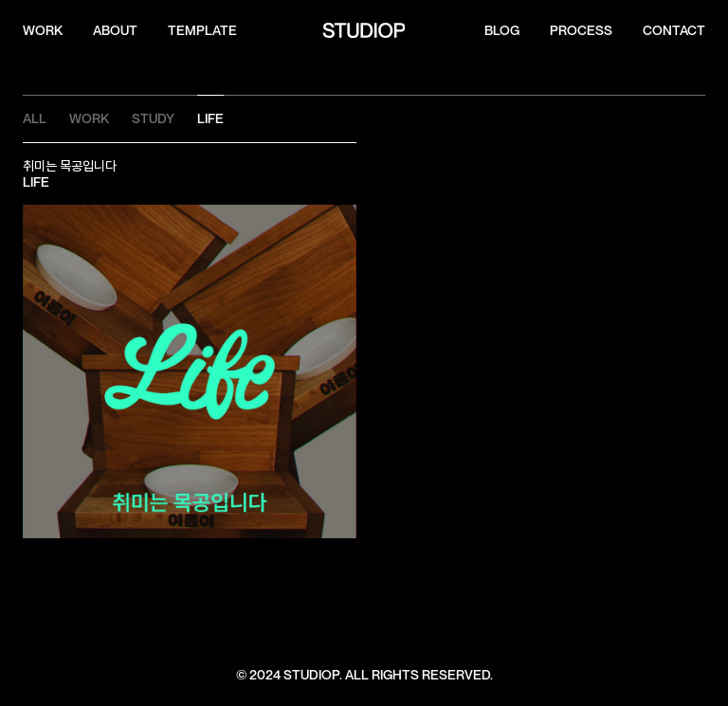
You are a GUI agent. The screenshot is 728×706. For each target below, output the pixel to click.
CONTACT (674, 30)
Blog (502, 30)
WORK (43, 30)
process (581, 30)
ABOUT (115, 30)
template (202, 30)
